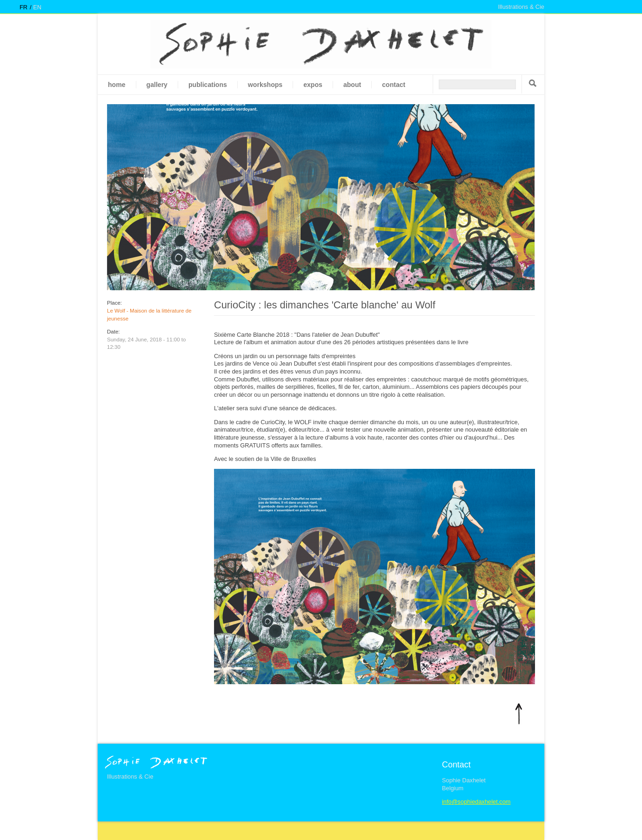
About (352, 85)
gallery (157, 85)
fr (23, 7)
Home (117, 85)
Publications (208, 85)
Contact (394, 85)
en (37, 7)
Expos (313, 85)
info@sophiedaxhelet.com (476, 802)
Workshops (265, 85)
